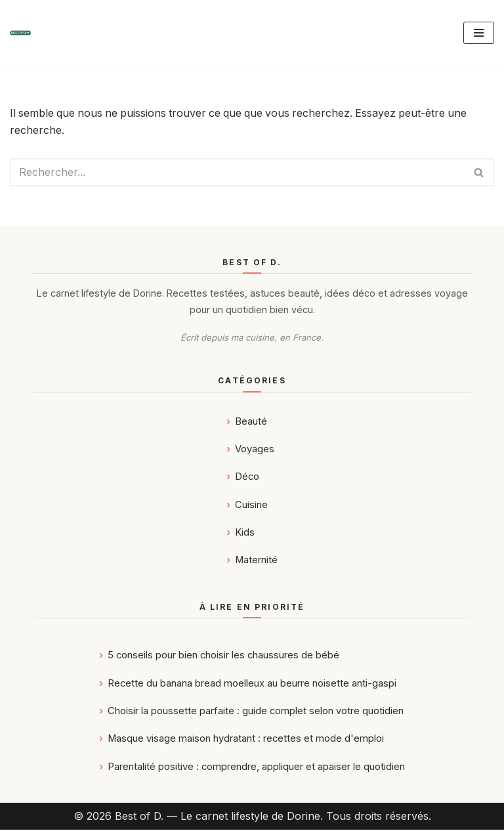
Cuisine (251, 505)
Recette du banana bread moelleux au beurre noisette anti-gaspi (252, 684)
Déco (247, 478)
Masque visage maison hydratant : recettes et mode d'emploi (246, 740)
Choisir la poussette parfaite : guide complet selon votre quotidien (256, 712)
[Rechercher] (237, 173)
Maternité (256, 561)
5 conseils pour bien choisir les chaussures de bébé (223, 656)
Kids (245, 534)
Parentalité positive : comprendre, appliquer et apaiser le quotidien (256, 767)
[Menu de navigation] (479, 33)
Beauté (251, 422)
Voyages (255, 450)
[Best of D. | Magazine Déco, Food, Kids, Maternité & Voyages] (20, 33)
